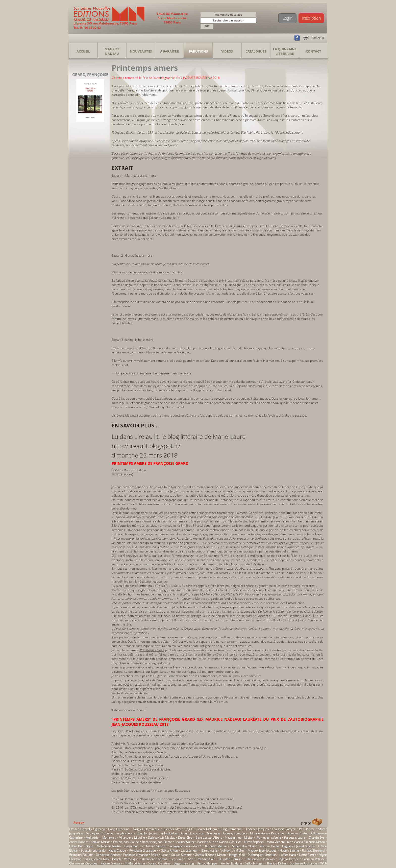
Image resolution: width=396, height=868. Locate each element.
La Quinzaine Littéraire (285, 51)
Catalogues (256, 51)
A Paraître (169, 51)
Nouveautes (141, 51)
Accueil (83, 51)
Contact (314, 51)
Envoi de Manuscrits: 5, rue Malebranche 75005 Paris (172, 18)
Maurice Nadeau (112, 51)
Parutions (198, 51)
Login (287, 18)
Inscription (311, 18)
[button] (253, 21)
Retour (79, 823)
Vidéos (227, 51)
